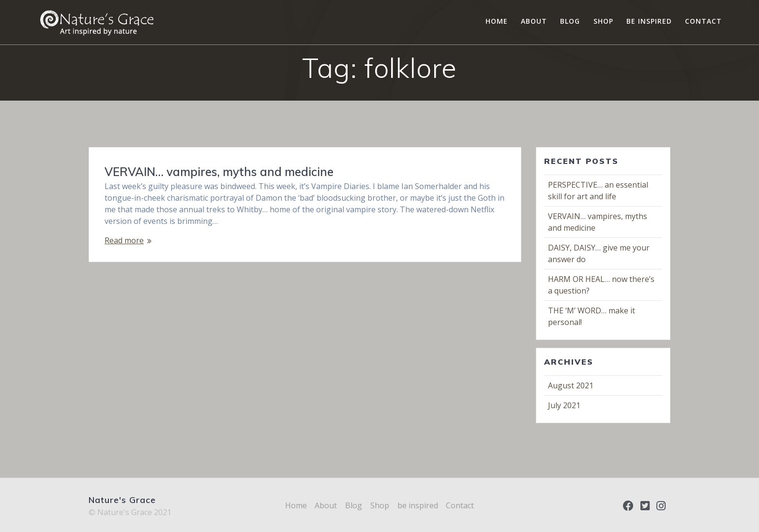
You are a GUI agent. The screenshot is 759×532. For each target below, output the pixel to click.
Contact (703, 21)
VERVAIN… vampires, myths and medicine (219, 172)
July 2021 (564, 405)
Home (497, 21)
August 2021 (571, 385)
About (534, 21)
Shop (603, 21)
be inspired (649, 21)
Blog (570, 21)
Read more (124, 240)
